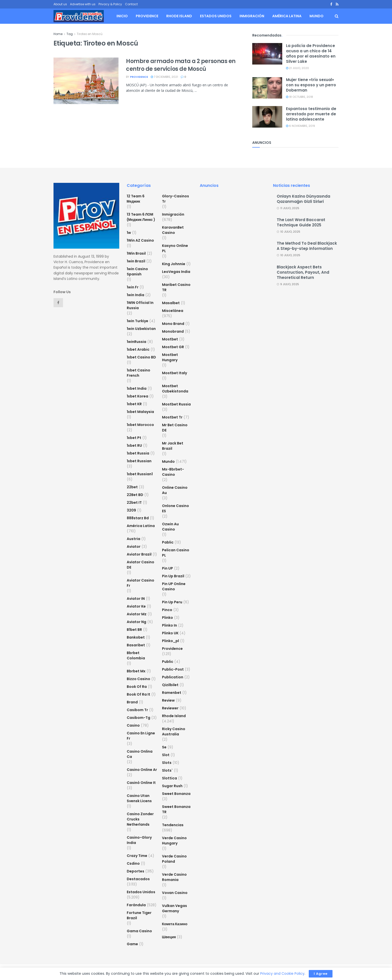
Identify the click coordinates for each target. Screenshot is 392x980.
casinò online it (141, 783)
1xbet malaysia (140, 412)
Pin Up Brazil (173, 576)
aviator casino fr (140, 583)
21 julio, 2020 (297, 68)
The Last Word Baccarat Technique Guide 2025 (301, 222)
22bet (132, 487)
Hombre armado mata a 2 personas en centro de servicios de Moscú (181, 65)
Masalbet (171, 303)
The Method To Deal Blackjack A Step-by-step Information (307, 246)
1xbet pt (134, 438)
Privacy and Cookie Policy (282, 973)
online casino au (175, 490)
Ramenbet (172, 693)
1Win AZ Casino (140, 240)
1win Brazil (136, 261)
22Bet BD (135, 495)
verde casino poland (174, 859)
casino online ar (142, 770)
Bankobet (136, 637)
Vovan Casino (175, 893)
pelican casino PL (176, 553)
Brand (132, 702)
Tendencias (173, 825)
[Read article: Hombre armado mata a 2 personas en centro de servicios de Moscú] (86, 81)
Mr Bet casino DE (175, 428)
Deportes (135, 871)
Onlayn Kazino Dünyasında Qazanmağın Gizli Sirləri (303, 199)
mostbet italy (174, 373)
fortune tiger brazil (139, 915)
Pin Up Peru (172, 602)
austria (133, 539)
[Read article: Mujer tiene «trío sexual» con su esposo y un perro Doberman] (267, 88)
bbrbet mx (136, 671)
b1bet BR (134, 630)
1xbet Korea (137, 396)
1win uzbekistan (141, 329)
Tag (70, 34)
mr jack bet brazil (173, 446)
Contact (131, 4)
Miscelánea (173, 311)
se (164, 747)
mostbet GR (173, 347)
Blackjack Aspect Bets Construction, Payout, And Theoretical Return (303, 272)
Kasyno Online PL (175, 248)
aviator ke (136, 606)
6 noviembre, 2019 (300, 126)
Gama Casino (139, 931)
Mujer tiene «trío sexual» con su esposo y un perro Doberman (311, 85)
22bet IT (134, 503)
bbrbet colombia (136, 655)
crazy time (137, 856)
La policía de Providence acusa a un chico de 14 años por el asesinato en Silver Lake (311, 54)
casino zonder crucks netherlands (140, 819)
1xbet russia (138, 453)
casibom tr (137, 710)
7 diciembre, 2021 (164, 77)
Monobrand (173, 331)
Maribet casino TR (176, 287)
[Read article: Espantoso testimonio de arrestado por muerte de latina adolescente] (267, 117)
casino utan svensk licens (139, 798)
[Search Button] (337, 16)
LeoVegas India (176, 272)
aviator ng (136, 622)
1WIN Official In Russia (140, 305)
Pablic (168, 542)
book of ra (137, 687)
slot (166, 755)
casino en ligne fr (141, 736)
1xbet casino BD (141, 357)
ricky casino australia (174, 731)
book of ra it (138, 694)
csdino (133, 863)
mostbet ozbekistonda (175, 389)
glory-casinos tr (175, 199)
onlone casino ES (175, 508)
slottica (169, 778)
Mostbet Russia (176, 404)
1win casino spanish (137, 272)
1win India (135, 295)
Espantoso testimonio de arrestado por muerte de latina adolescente (311, 114)
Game (132, 944)
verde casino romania (174, 877)
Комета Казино (175, 924)
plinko (167, 618)
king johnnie (174, 264)
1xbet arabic (138, 349)
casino (133, 725)
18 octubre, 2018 (299, 97)
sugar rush (172, 786)
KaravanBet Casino (173, 230)
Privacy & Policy (110, 4)
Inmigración (252, 16)
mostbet (170, 339)
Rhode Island (179, 16)
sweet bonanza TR (176, 809)
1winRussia (136, 342)
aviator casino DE (140, 565)
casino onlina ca (140, 754)
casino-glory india (139, 840)
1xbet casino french (138, 373)
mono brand (173, 324)
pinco (167, 610)
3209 (131, 510)
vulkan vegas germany (174, 908)
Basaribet (136, 645)
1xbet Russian (139, 461)
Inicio (122, 16)
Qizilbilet (170, 685)
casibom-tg (138, 718)
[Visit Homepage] (79, 16)
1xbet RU (134, 445)
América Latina (287, 16)
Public (168, 662)
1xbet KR (134, 404)
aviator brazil (139, 554)
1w (129, 233)
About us (60, 4)
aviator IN (136, 599)
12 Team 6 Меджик (136, 199)
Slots (167, 763)
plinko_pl (170, 641)
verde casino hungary (174, 841)
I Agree (321, 974)
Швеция (169, 937)
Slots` (167, 770)
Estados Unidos (216, 16)
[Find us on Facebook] (58, 303)
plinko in (169, 625)
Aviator (134, 547)
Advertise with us (83, 4)
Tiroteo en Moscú (90, 34)
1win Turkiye (137, 321)
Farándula (136, 905)
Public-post (173, 669)
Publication (173, 677)
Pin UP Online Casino (174, 586)
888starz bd (138, 518)
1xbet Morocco (140, 425)
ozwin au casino (170, 527)
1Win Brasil (136, 253)
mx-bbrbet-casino (173, 472)
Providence (147, 16)
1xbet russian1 (140, 474)
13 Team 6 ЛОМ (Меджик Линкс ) (141, 217)
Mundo (316, 16)
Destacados (138, 879)
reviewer (170, 708)
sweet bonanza (176, 794)
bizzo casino (138, 679)
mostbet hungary (170, 357)
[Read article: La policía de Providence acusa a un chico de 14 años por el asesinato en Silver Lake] (267, 54)
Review (168, 700)
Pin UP (167, 568)
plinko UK (170, 633)
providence (139, 77)
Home (58, 34)
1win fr (133, 287)
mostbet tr (172, 417)
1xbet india (137, 388)
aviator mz (137, 614)
